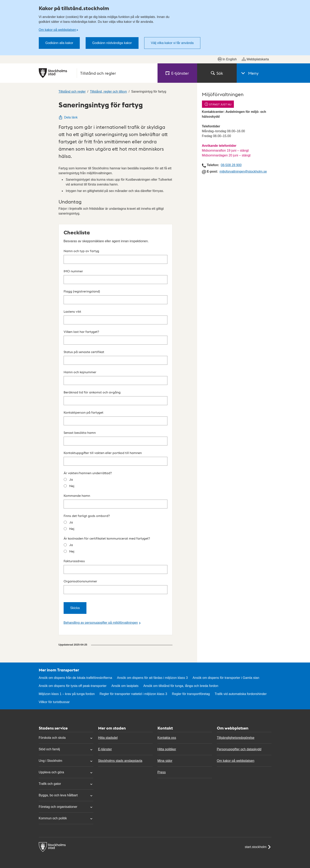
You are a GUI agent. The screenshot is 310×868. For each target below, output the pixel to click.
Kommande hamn (116, 501)
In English (227, 59)
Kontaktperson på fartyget (116, 418)
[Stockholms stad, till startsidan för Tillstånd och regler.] (96, 73)
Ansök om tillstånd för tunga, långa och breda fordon (181, 686)
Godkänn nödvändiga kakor (112, 43)
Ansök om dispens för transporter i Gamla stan (226, 678)
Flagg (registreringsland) (116, 297)
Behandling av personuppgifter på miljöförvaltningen (101, 623)
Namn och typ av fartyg (116, 256)
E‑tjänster (177, 73)
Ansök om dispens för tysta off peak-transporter (73, 686)
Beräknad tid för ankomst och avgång (116, 398)
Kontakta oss (167, 738)
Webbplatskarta (255, 59)
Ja (71, 479)
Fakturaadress (116, 566)
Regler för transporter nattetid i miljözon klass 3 (133, 694)
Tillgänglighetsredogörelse (236, 738)
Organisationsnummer (116, 587)
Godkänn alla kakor (59, 43)
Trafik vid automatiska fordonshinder (241, 694)
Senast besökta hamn (116, 438)
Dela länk (68, 117)
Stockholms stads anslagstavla (120, 761)
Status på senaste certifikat (116, 357)
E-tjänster (105, 749)
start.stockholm (258, 847)
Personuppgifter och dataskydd (239, 749)
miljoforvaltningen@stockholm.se (243, 171)
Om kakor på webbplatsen (58, 30)
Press (162, 772)
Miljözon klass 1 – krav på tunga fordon (67, 694)
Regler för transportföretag (191, 694)
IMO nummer (116, 276)
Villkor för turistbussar (54, 702)
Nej (72, 486)
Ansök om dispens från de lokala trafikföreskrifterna (76, 678)
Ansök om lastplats (125, 686)
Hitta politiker (167, 749)
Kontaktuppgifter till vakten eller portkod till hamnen (116, 458)
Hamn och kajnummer (116, 377)
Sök (217, 73)
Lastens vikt (116, 317)
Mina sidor (165, 761)
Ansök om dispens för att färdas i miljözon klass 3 (152, 678)
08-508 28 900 (231, 165)
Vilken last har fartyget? (116, 337)
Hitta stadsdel (108, 738)
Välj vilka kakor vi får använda (172, 43)
